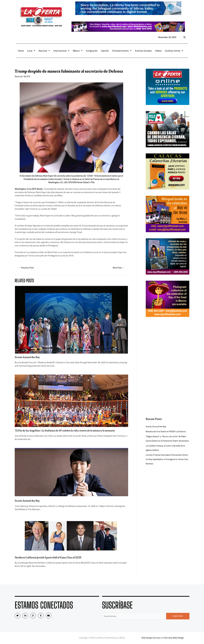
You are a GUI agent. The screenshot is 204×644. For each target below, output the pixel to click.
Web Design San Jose (151, 638)
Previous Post (27, 268)
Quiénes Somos (174, 51)
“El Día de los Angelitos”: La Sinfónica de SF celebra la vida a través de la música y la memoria (67, 431)
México (78, 51)
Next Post (118, 268)
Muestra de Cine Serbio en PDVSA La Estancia (167, 431)
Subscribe (178, 616)
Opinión (105, 51)
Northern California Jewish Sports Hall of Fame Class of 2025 (50, 558)
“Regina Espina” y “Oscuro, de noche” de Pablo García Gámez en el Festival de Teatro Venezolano (167, 441)
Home (21, 51)
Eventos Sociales (143, 51)
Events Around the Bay (28, 358)
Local (31, 51)
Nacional (44, 51)
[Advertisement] (167, 343)
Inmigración (92, 51)
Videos (158, 51)
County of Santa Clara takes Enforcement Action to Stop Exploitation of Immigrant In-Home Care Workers (166, 464)
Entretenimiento (122, 51)
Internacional (61, 51)
